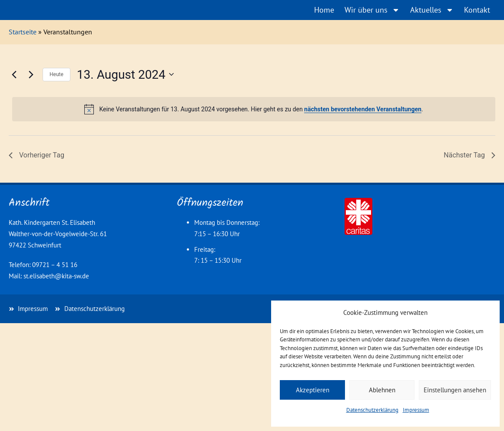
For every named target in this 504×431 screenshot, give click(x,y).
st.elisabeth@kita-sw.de (56, 276)
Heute (56, 74)
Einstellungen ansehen (455, 390)
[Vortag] (14, 74)
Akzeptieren (313, 390)
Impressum (416, 410)
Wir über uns (372, 10)
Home (324, 10)
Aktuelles (432, 10)
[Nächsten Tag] (31, 74)
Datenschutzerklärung (372, 410)
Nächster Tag (469, 155)
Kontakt (477, 10)
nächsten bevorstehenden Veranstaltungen (363, 109)
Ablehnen (382, 390)
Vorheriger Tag (36, 155)
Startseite (23, 32)
